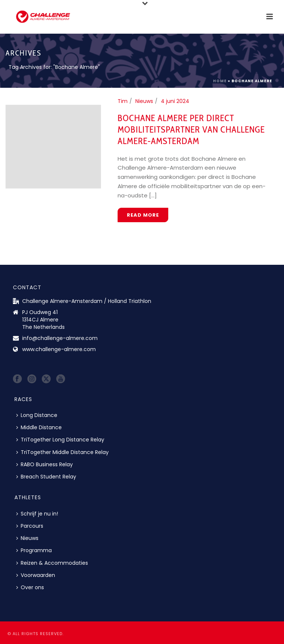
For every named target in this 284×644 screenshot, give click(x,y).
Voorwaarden (36, 575)
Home (220, 81)
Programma (34, 550)
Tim (123, 101)
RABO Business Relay (45, 464)
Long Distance (37, 415)
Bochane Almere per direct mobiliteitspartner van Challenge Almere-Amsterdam (191, 129)
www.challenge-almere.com (59, 349)
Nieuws (144, 101)
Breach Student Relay (46, 477)
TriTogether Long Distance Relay (60, 440)
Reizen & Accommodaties (52, 563)
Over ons (30, 587)
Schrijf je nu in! (37, 514)
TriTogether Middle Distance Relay (62, 452)
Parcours (30, 526)
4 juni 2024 (175, 101)
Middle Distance (39, 427)
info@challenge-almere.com (60, 338)
